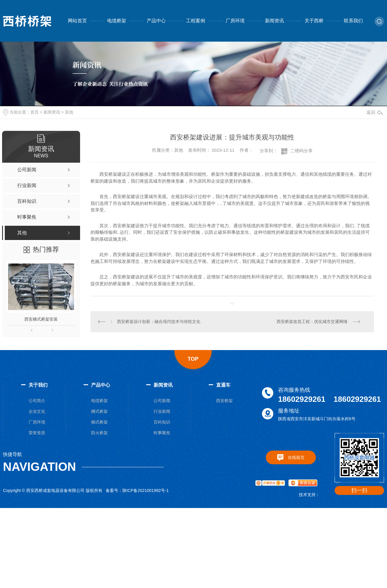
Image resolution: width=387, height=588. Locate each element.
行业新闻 (162, 411)
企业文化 (37, 411)
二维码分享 (301, 151)
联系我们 (353, 21)
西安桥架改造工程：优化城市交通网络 (312, 322)
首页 (35, 112)
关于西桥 (314, 21)
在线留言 (296, 457)
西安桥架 (224, 401)
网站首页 (77, 21)
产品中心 (156, 21)
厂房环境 (235, 21)
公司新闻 (162, 401)
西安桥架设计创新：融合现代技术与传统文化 (159, 322)
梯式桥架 (99, 422)
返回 (374, 112)
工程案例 (196, 21)
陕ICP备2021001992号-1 (146, 490)
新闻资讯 (274, 21)
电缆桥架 (117, 21)
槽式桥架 (99, 411)
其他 (69, 112)
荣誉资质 (37, 433)
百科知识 (162, 422)
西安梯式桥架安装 (41, 319)
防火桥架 (99, 433)
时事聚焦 (162, 433)
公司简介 (37, 401)
